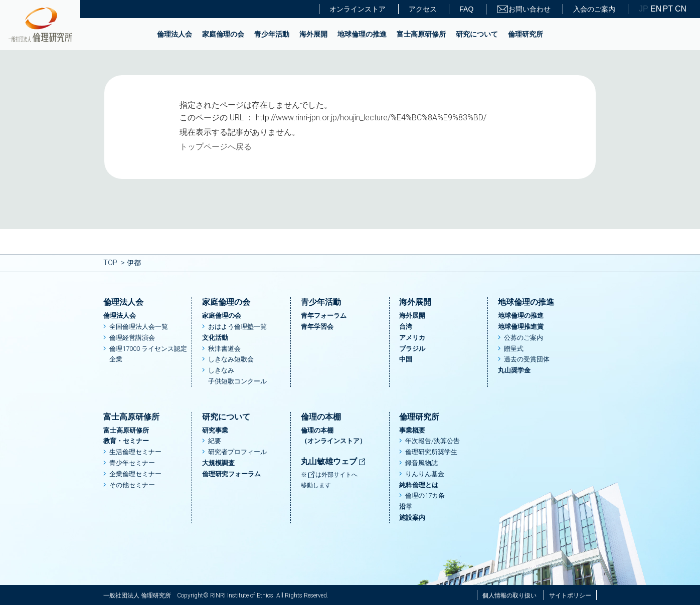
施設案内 (412, 518)
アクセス (423, 9)
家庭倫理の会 (223, 34)
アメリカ (412, 338)
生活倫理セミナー (135, 452)
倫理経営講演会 (132, 338)
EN (655, 9)
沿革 (406, 507)
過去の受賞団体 (527, 359)
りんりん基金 (425, 474)
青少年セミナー (132, 463)
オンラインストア (358, 9)
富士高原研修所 (421, 34)
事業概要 (412, 430)
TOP (110, 263)
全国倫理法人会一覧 (139, 327)
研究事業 (215, 430)
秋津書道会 (224, 349)
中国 (406, 359)
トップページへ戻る (216, 147)
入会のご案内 (594, 9)
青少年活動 (272, 34)
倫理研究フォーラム (231, 474)
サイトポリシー (570, 595)
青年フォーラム (324, 316)
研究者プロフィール (237, 452)
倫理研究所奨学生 (431, 452)
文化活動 (215, 338)
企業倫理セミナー (135, 474)
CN (680, 9)
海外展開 (313, 34)
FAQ (466, 9)
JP (644, 9)
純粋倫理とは (419, 485)
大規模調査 (218, 463)
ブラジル (412, 349)
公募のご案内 (523, 338)
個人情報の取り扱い (509, 595)
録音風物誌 (421, 463)
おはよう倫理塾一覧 (237, 327)
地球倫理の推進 (362, 34)
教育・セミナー (126, 441)
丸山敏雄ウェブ (333, 461)
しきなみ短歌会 (231, 359)
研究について (477, 34)
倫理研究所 (526, 34)
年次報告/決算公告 (432, 441)
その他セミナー (132, 485)
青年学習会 (317, 327)
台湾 (406, 327)
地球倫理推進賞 (521, 327)
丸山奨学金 (514, 370)
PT (668, 9)
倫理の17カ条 (425, 495)
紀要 (215, 441)
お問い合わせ (523, 9)
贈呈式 (514, 349)
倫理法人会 (174, 34)
